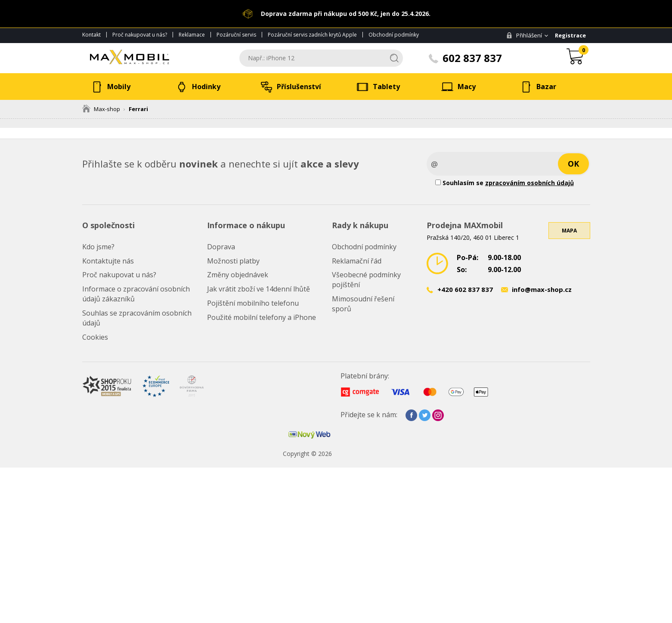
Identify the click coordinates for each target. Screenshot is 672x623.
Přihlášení (524, 35)
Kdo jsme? (98, 247)
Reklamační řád (357, 261)
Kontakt (91, 35)
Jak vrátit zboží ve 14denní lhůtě (259, 289)
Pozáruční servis (236, 35)
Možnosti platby (233, 261)
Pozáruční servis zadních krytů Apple (312, 35)
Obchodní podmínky (394, 35)
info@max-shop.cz (542, 289)
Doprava (221, 247)
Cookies (95, 337)
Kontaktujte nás (108, 261)
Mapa (569, 231)
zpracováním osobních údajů (530, 183)
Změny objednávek (238, 275)
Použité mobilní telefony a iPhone (262, 317)
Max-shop (101, 109)
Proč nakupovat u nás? (140, 35)
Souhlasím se (505, 183)
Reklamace (192, 35)
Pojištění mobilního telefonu (253, 303)
